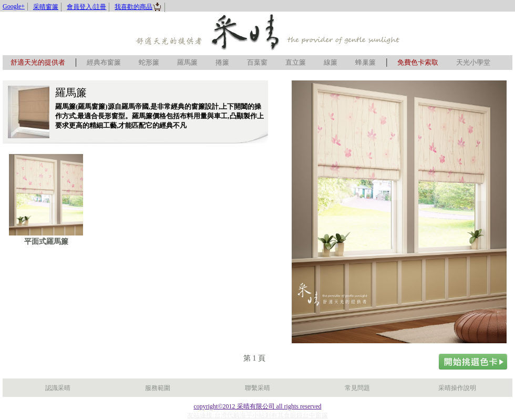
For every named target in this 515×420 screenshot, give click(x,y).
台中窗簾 (315, 415)
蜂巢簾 (365, 62)
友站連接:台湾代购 (213, 415)
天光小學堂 (473, 62)
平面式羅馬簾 (46, 242)
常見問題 (357, 388)
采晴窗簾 (46, 7)
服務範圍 (158, 388)
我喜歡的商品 (138, 7)
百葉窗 (257, 62)
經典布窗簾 (104, 62)
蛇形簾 (149, 62)
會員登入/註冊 (86, 7)
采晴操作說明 (457, 388)
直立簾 (296, 62)
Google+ (14, 6)
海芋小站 (252, 415)
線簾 (331, 62)
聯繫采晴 (257, 388)
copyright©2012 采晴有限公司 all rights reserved (257, 406)
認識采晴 (58, 388)
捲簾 (222, 62)
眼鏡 (296, 415)
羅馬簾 (187, 62)
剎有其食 (277, 415)
